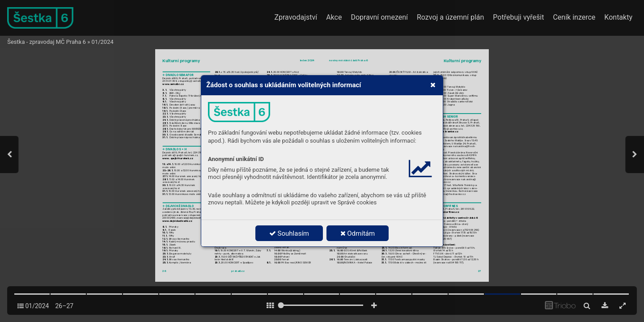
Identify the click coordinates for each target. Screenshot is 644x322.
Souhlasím (289, 233)
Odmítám (358, 233)
